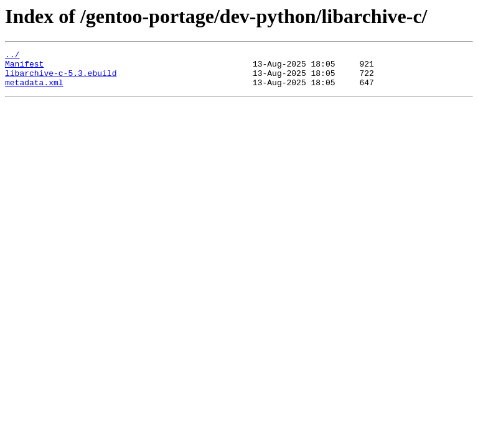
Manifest (24, 67)
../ (12, 56)
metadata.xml (34, 90)
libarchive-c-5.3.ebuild (61, 78)
